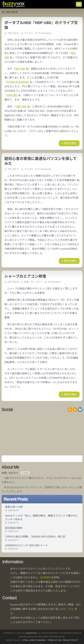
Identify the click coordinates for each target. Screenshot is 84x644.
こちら (70, 609)
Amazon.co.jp (42, 459)
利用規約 (46, 578)
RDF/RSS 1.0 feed (75, 410)
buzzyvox (14, 4)
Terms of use (54, 640)
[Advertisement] (42, 434)
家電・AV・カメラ (33, 282)
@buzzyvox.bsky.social (80, 410)
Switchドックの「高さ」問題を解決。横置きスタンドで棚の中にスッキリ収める (42, 519)
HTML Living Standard (34, 640)
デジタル (29, 33)
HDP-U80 (20, 69)
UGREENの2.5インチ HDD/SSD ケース (42, 547)
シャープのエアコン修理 (25, 276)
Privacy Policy (70, 640)
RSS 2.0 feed (70, 410)
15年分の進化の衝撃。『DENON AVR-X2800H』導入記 (42, 538)
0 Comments (45, 33)
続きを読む (70, 143)
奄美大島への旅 (42, 509)
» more (25, 473)
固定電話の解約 (42, 530)
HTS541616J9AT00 (18, 82)
